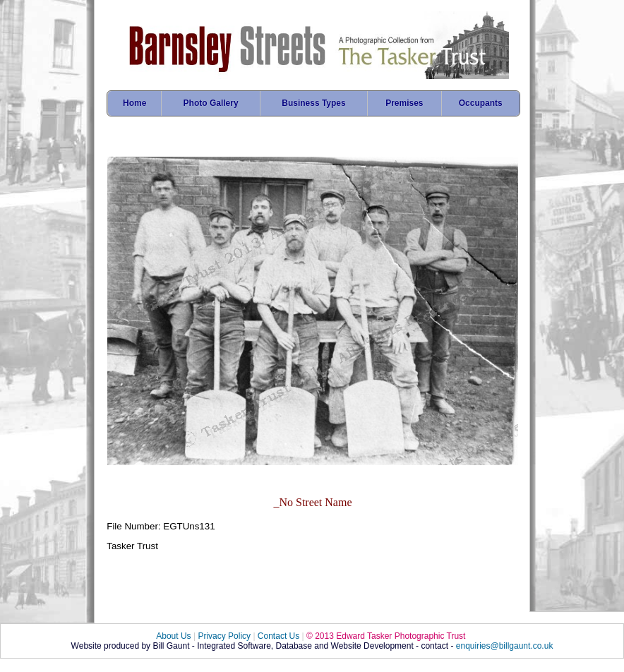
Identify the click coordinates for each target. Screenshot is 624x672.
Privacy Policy (224, 636)
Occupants (481, 103)
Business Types (313, 103)
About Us (173, 636)
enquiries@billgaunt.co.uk (505, 646)
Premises (404, 103)
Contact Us (278, 636)
